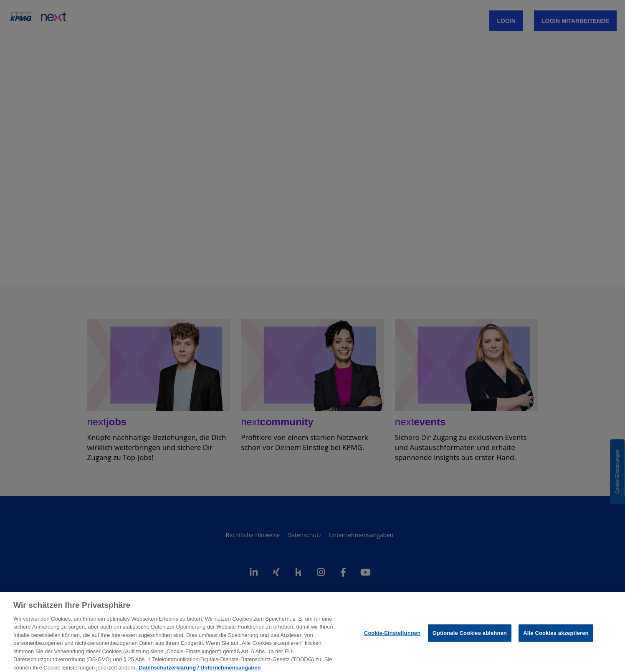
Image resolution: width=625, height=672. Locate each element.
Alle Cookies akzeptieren (556, 639)
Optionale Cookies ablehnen (470, 639)
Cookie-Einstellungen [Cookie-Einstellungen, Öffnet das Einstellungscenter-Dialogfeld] (392, 639)
